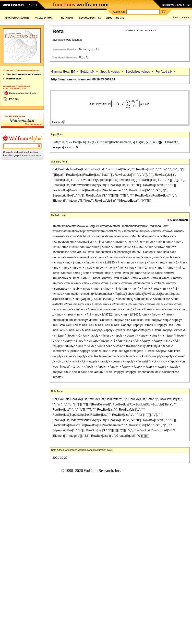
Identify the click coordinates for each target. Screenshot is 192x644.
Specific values (110, 72)
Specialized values (138, 72)
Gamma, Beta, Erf (63, 72)
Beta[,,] (87, 72)
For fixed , (164, 72)
